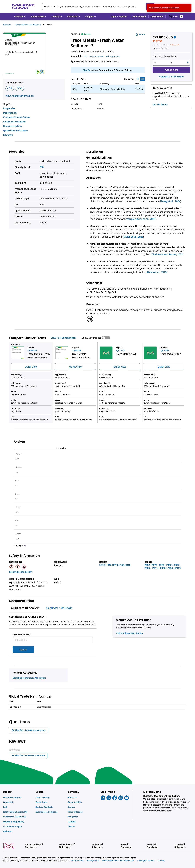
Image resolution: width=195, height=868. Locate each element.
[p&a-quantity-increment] (188, 63)
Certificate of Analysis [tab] (25, 608)
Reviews (8, 135)
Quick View (31, 367)
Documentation (12, 126)
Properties (9, 108)
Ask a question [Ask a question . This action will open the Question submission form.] (113, 56)
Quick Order (157, 16)
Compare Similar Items (17, 117)
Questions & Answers (16, 130)
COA (10, 88)
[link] (18, 797)
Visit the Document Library (129, 633)
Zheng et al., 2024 (170, 201)
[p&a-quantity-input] (171, 63)
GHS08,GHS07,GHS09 (21, 572)
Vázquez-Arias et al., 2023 (141, 219)
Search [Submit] (23, 650)
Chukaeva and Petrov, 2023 (167, 254)
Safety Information (14, 122)
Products (7, 25)
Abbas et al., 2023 (157, 272)
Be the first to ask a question (28, 730)
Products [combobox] (48, 6)
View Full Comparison (63, 338)
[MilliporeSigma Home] (23, 7)
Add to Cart (171, 70)
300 (42, 167)
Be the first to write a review (29, 756)
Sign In (86, 70)
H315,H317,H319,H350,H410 (115, 565)
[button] (119, 17)
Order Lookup (139, 16)
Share (140, 34)
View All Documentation (20, 96)
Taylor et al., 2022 (133, 237)
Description (10, 113)
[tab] (9, 25)
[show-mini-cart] (176, 17)
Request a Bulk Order (171, 77)
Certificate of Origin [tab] (59, 608)
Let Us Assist (160, 104)
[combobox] (98, 6)
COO (19, 88)
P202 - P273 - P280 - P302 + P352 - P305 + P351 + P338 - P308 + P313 (163, 567)
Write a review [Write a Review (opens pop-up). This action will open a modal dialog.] (96, 56)
